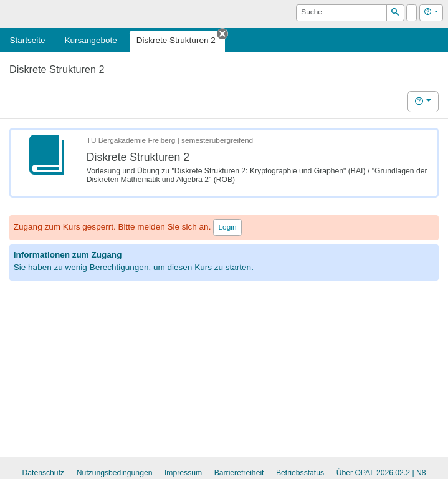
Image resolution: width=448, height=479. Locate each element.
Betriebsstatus (300, 473)
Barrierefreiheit (239, 473)
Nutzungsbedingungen (115, 473)
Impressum (183, 473)
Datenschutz (43, 473)
